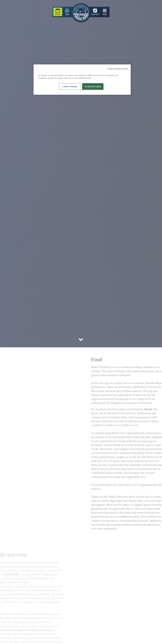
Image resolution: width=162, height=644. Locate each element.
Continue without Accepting (118, 69)
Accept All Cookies (93, 86)
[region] (82, 80)
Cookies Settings (70, 86)
